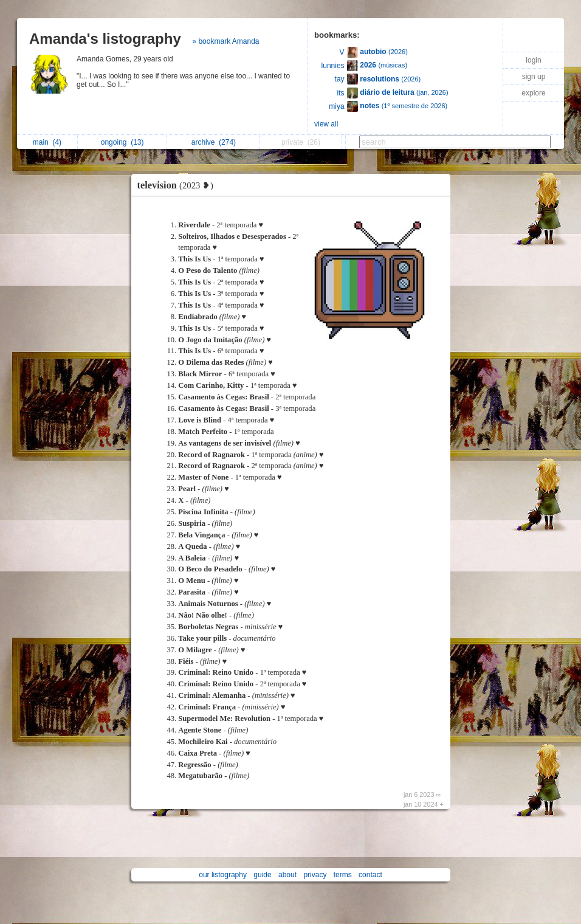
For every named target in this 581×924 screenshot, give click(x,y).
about (287, 875)
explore (533, 93)
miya (336, 106)
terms (343, 875)
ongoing (122, 142)
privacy (315, 875)
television (179, 185)
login (533, 60)
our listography (223, 875)
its (341, 93)
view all (326, 124)
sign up (534, 77)
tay (340, 79)
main (47, 142)
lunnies (333, 66)
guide (262, 875)
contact (370, 875)
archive (214, 142)
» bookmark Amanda (225, 41)
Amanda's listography (105, 39)
